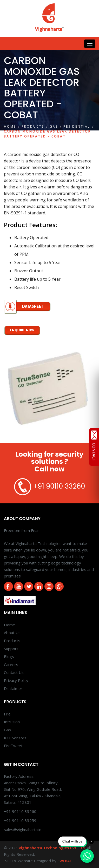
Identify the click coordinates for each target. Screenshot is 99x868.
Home (10, 126)
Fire (7, 714)
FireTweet (13, 746)
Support (11, 649)
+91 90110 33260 (59, 486)
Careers (11, 665)
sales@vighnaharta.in (23, 830)
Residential (77, 126)
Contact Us (14, 672)
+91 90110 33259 (20, 820)
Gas (54, 126)
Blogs (9, 656)
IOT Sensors (15, 738)
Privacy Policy (16, 680)
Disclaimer (13, 688)
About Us (12, 633)
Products (33, 126)
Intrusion (12, 722)
